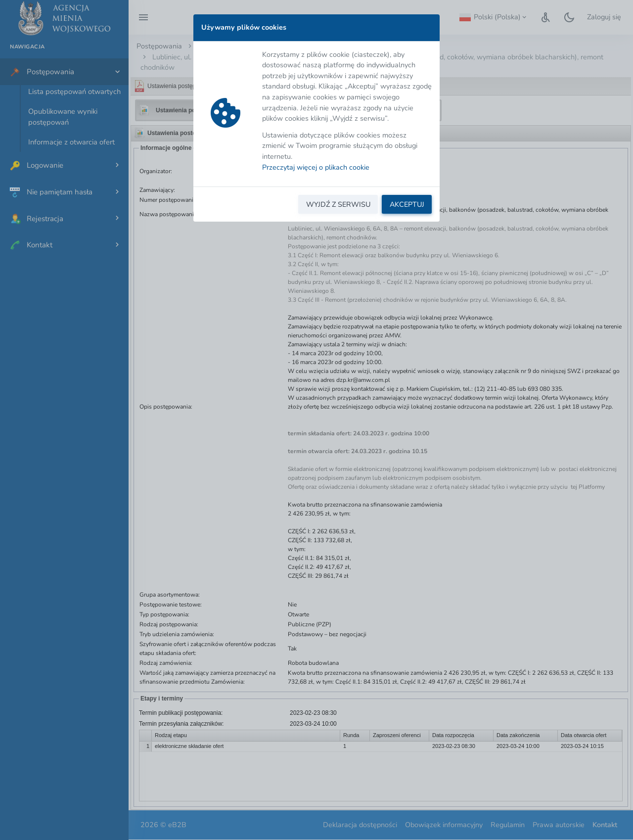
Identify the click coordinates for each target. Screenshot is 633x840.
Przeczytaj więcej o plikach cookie (316, 167)
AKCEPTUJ (407, 204)
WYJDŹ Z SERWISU (338, 204)
